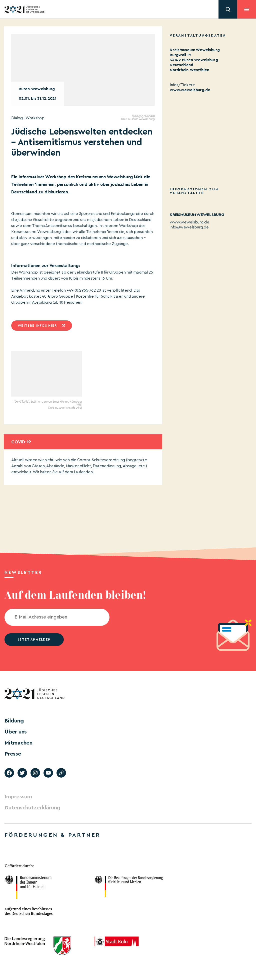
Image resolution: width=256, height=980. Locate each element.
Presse (13, 754)
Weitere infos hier (37, 326)
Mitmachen (18, 743)
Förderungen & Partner (52, 835)
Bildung (14, 721)
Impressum (18, 797)
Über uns (16, 732)
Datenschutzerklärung (32, 808)
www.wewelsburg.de (190, 90)
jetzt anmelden (34, 639)
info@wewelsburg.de (189, 227)
